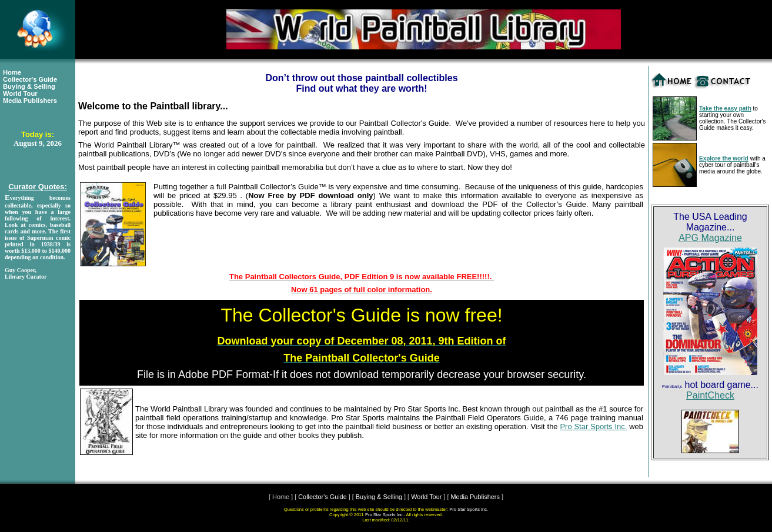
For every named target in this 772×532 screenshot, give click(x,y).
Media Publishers (30, 101)
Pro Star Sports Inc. (593, 426)
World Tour (20, 93)
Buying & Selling (29, 86)
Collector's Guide (30, 79)
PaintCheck (710, 395)
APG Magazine (710, 238)
